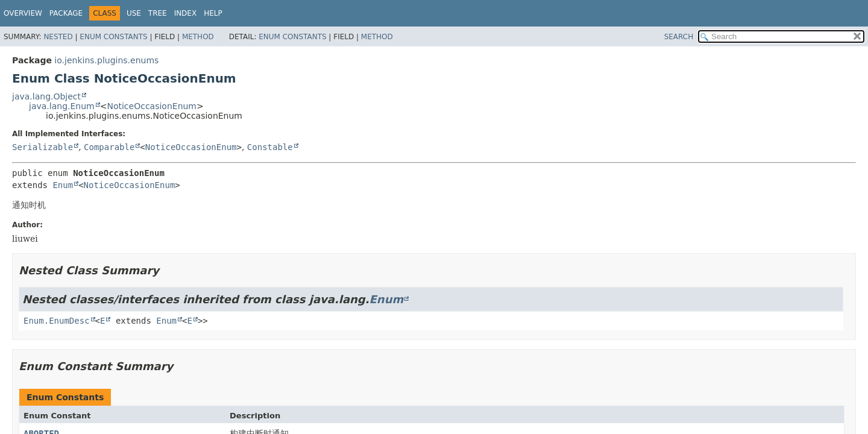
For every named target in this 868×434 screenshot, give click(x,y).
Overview (23, 13)
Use (134, 13)
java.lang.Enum (62, 106)
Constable (270, 147)
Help (213, 13)
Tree (158, 13)
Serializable (42, 147)
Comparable (109, 147)
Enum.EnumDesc (57, 321)
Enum (63, 185)
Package (66, 13)
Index (186, 13)
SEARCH (679, 37)
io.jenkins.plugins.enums (106, 60)
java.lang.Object (46, 96)
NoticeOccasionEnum (152, 106)
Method (198, 37)
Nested (58, 37)
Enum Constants (113, 37)
